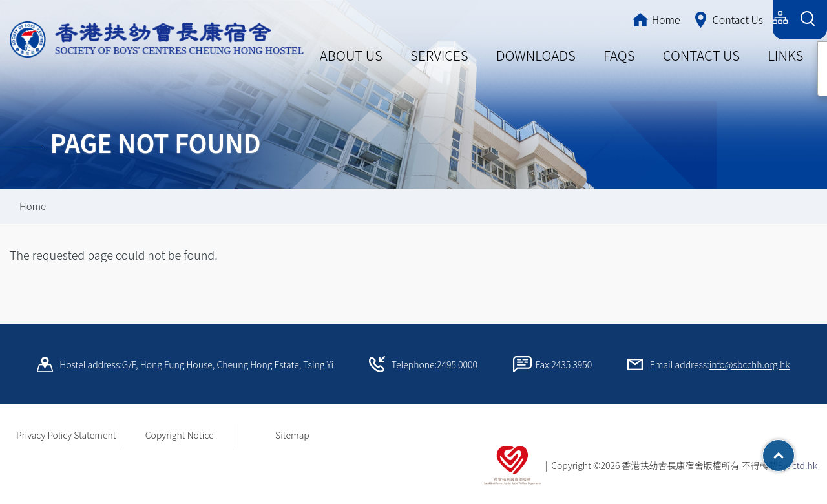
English (748, 18)
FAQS (619, 55)
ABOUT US (351, 55)
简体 (704, 18)
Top (794, 451)
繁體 (666, 18)
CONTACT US (701, 55)
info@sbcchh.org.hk (750, 364)
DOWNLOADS (536, 55)
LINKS (785, 55)
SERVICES (439, 55)
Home (33, 206)
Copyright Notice (180, 435)
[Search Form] (807, 20)
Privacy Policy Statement (66, 435)
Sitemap (292, 435)
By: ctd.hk (798, 465)
